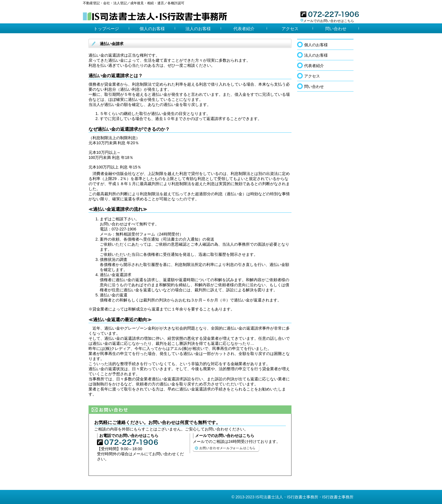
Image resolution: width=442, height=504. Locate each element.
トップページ (106, 29)
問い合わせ (336, 29)
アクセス (290, 29)
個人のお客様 (152, 29)
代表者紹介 (244, 29)
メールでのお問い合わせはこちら (327, 21)
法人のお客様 (198, 29)
